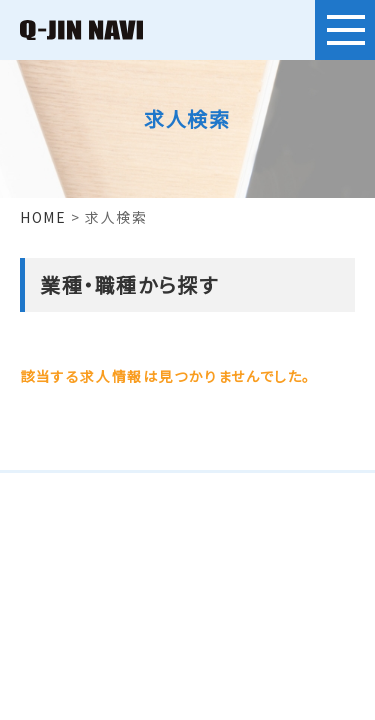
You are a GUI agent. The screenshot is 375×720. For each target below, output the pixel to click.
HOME (43, 217)
